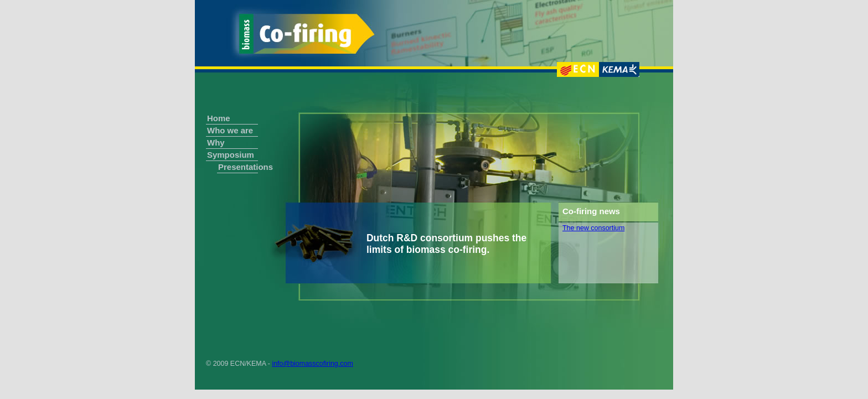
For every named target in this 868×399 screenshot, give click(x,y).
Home (219, 118)
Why (216, 142)
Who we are (230, 130)
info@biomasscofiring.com (312, 364)
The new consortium (593, 228)
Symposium (231, 155)
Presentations (238, 167)
